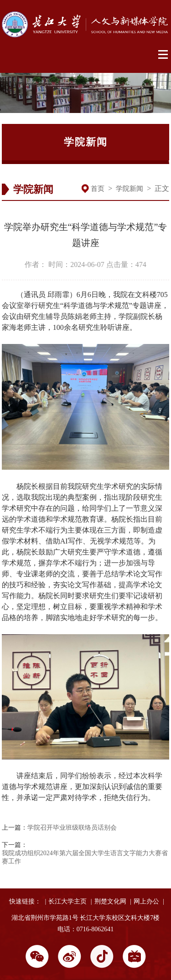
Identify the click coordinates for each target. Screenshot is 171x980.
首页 (98, 189)
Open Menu (163, 55)
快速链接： (25, 901)
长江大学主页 (67, 901)
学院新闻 (130, 189)
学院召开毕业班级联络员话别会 (72, 828)
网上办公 (146, 901)
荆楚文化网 (110, 901)
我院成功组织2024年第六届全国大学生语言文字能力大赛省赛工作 (85, 857)
